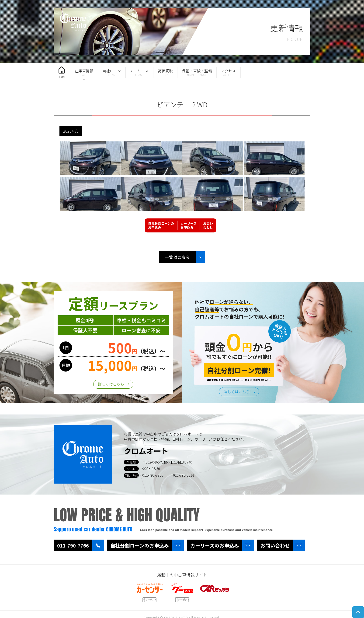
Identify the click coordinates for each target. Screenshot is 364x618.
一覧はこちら (177, 257)
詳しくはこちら (111, 384)
